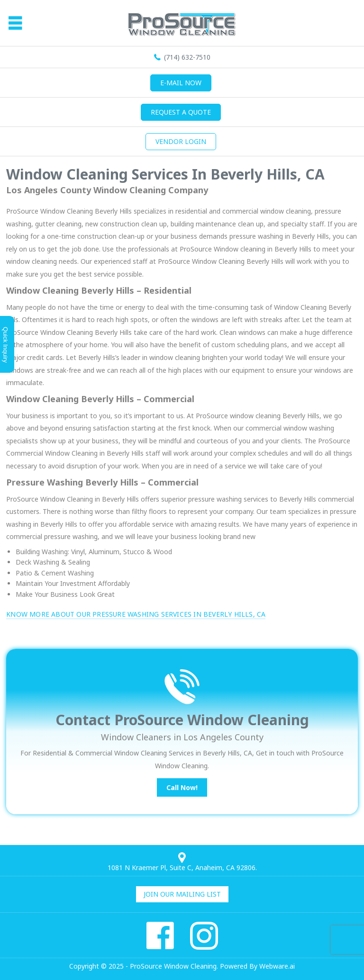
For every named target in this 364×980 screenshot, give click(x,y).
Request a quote (181, 112)
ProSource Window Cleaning (173, 966)
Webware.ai (277, 966)
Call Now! (182, 787)
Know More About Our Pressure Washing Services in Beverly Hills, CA (136, 614)
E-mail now (181, 83)
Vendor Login (181, 141)
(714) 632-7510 (187, 57)
